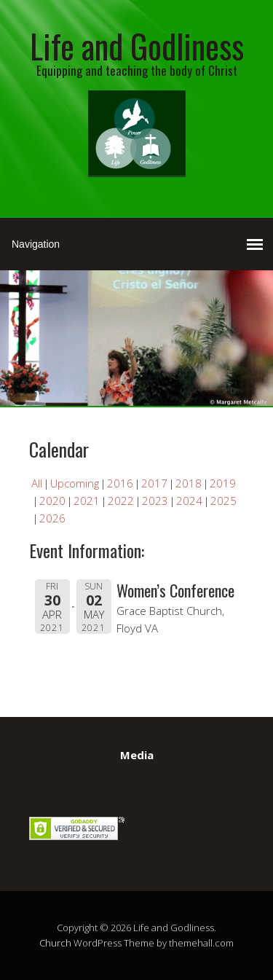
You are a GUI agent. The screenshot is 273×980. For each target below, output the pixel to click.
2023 (155, 501)
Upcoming (75, 483)
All (37, 483)
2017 (154, 483)
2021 (87, 501)
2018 (189, 483)
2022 (121, 501)
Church (55, 943)
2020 (52, 501)
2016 (120, 483)
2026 (52, 518)
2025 (223, 501)
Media (137, 755)
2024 (189, 501)
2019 (223, 483)
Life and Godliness (137, 46)
